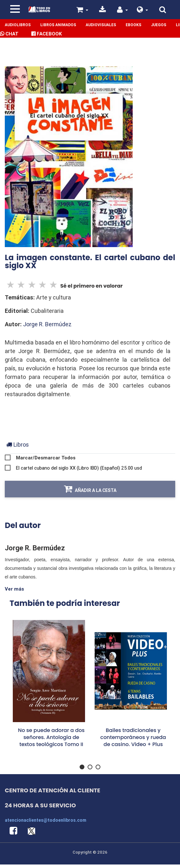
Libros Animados (58, 25)
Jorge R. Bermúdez (47, 324)
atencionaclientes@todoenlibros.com (46, 820)
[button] (142, 10)
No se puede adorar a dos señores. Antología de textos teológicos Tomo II (51, 737)
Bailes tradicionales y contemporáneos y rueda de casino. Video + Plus (133, 737)
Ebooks (133, 25)
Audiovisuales (101, 25)
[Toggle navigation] (15, 9)
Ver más (14, 589)
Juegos (159, 25)
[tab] (18, 445)
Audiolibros (18, 25)
